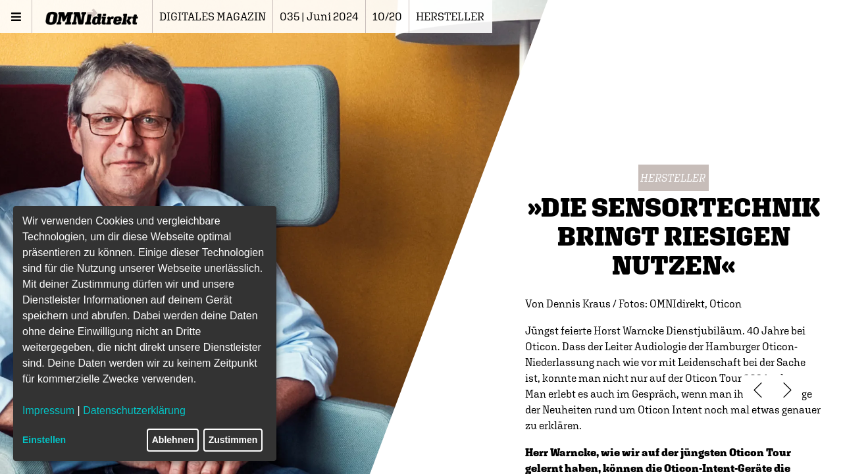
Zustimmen (233, 440)
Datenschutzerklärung (134, 410)
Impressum (48, 410)
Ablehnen (173, 440)
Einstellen (44, 440)
